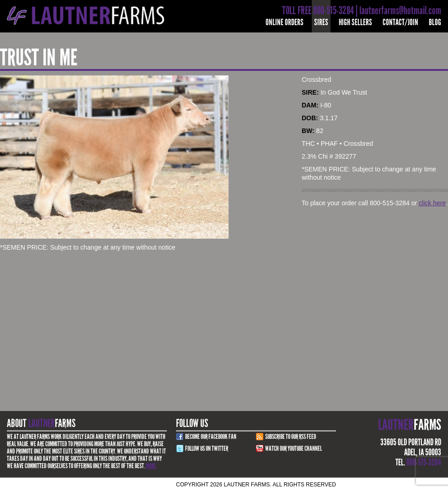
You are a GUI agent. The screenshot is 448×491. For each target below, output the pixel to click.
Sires (321, 22)
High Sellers (355, 22)
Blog (435, 22)
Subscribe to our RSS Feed (291, 437)
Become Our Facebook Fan (211, 437)
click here (432, 203)
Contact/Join (400, 22)
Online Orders (285, 22)
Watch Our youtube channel (293, 448)
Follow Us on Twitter (207, 448)
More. (151, 466)
